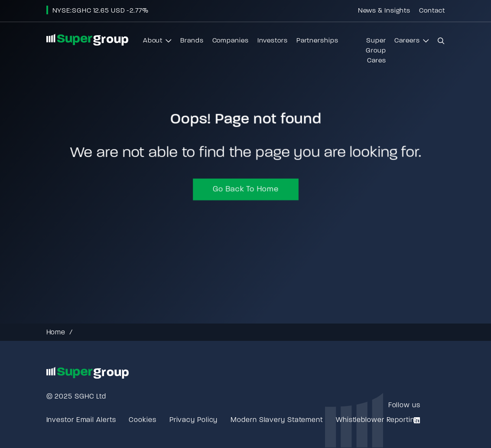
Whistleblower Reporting (377, 420)
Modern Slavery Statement (277, 420)
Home (56, 333)
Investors (273, 41)
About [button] (157, 43)
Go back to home (245, 191)
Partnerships (317, 41)
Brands (192, 41)
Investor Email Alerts (81, 420)
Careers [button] (411, 43)
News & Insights (384, 11)
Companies (231, 41)
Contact (432, 11)
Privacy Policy (194, 420)
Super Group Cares (376, 51)
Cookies (142, 420)
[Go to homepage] (88, 40)
